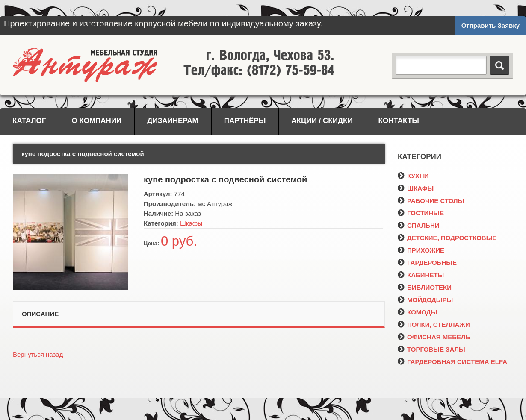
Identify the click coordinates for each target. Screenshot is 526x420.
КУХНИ (413, 176)
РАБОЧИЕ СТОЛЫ (431, 201)
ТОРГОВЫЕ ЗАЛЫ (431, 349)
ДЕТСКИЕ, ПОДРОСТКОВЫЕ (447, 238)
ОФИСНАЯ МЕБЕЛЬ (434, 337)
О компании (96, 121)
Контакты (399, 121)
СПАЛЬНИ (419, 225)
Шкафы (191, 223)
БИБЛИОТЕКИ (425, 287)
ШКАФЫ (416, 188)
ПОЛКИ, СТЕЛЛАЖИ (434, 325)
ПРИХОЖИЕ (421, 250)
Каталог (29, 121)
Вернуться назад (38, 354)
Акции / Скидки (322, 121)
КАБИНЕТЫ (421, 275)
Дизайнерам (173, 121)
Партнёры (245, 121)
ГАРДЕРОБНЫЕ (427, 263)
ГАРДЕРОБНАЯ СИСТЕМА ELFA (452, 362)
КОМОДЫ (417, 312)
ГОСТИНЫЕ (421, 213)
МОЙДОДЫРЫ (425, 300)
